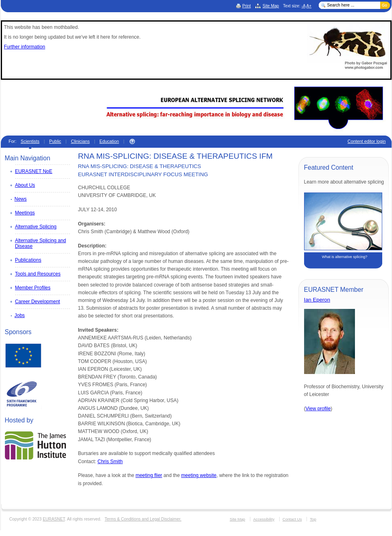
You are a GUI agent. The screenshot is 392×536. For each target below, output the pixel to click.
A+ (309, 6)
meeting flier (149, 475)
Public (55, 141)
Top (313, 519)
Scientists (30, 141)
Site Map (271, 6)
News (21, 199)
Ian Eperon (317, 300)
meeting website (199, 475)
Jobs (20, 315)
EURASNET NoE (34, 171)
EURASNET (54, 519)
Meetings (25, 213)
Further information (25, 47)
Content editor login (367, 141)
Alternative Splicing (36, 227)
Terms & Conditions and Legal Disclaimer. (143, 519)
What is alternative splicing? (345, 257)
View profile (318, 409)
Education (109, 141)
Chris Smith (110, 462)
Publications (28, 260)
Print (246, 6)
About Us (25, 185)
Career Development (38, 302)
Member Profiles (33, 288)
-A (304, 6)
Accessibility (264, 519)
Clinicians (80, 141)
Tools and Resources (38, 274)
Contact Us (292, 519)
